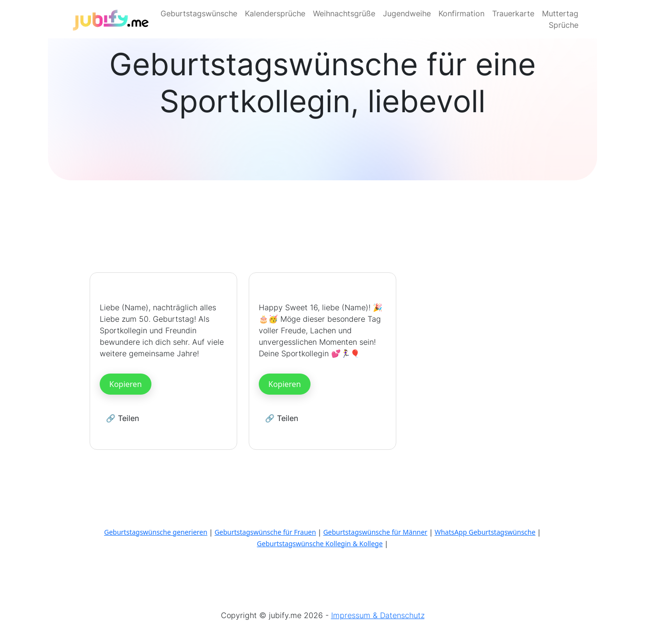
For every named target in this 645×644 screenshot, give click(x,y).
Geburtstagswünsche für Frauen (265, 532)
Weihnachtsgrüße (344, 13)
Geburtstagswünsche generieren (155, 532)
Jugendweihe (407, 13)
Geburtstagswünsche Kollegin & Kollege (320, 544)
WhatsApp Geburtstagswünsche (485, 532)
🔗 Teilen (122, 418)
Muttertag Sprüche (560, 19)
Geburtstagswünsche (199, 13)
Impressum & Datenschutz (378, 615)
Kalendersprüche (275, 13)
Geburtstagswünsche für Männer (375, 532)
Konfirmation (461, 13)
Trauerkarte (513, 13)
